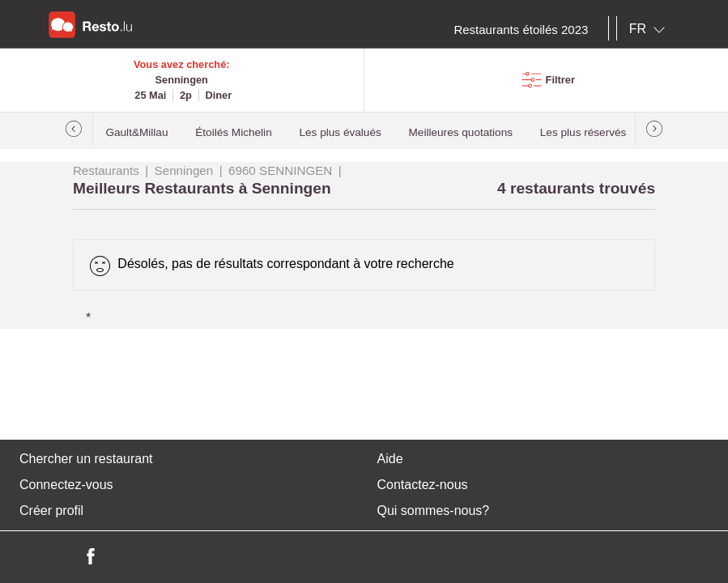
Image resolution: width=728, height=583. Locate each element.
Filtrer (560, 80)
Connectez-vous (66, 485)
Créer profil (51, 511)
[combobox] (650, 29)
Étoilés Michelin (233, 132)
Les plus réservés (583, 132)
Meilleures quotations (461, 132)
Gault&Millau (136, 132)
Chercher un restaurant (86, 459)
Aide (390, 459)
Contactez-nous (423, 485)
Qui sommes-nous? (434, 511)
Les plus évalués (341, 132)
